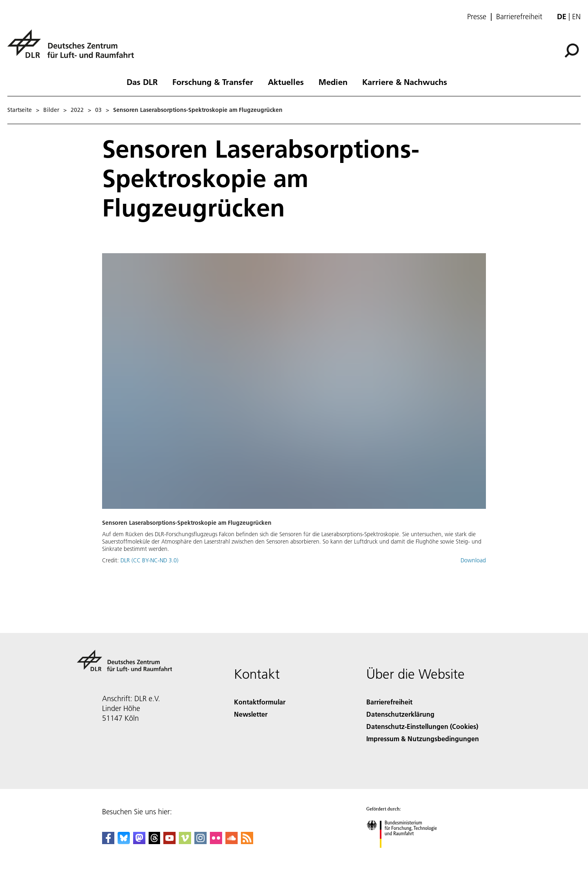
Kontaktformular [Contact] (260, 702)
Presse (477, 17)
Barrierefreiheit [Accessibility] (389, 702)
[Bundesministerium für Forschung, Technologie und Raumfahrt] (406, 855)
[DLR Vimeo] (185, 841)
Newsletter (251, 714)
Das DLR (142, 82)
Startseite (20, 110)
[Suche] (572, 51)
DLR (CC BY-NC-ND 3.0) (149, 560)
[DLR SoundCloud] (232, 841)
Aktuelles (286, 82)
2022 (77, 110)
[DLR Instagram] (200, 841)
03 (98, 110)
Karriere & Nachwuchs (405, 82)
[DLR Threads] (154, 841)
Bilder (51, 110)
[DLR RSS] (247, 841)
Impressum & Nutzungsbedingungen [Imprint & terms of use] (423, 739)
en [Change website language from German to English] (576, 17)
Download (473, 560)
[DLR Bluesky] (124, 841)
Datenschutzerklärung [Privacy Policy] (400, 714)
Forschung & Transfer (213, 82)
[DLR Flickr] (216, 841)
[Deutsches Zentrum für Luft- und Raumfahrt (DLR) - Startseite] (74, 48)
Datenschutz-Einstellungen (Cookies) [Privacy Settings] (422, 726)
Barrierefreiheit (519, 17)
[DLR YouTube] (169, 841)
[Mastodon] (139, 841)
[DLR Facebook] (108, 841)
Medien (333, 82)
